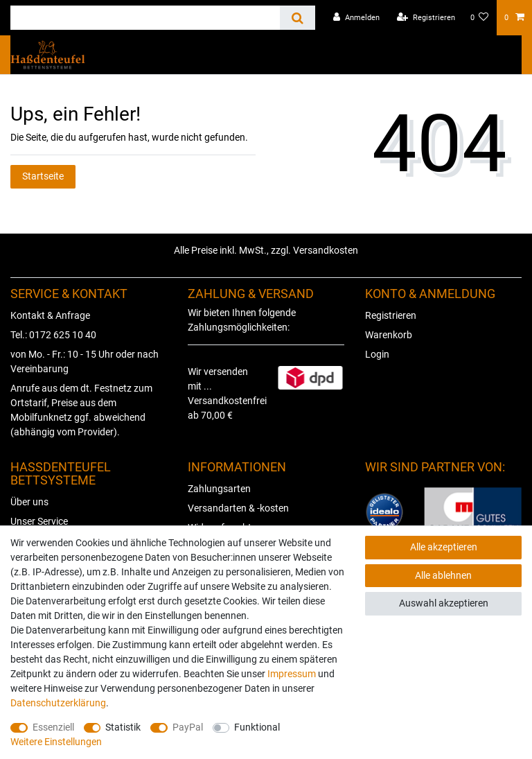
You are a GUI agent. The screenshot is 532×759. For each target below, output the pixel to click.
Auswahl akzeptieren (444, 603)
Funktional (257, 727)
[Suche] (298, 18)
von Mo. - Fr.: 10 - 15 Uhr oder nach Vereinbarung (85, 361)
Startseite (43, 176)
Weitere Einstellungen (56, 742)
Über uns (29, 502)
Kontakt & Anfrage (50, 315)
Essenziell (53, 727)
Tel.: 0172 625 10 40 (53, 335)
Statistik (123, 727)
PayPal (188, 727)
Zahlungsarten (219, 489)
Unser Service (39, 521)
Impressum (292, 674)
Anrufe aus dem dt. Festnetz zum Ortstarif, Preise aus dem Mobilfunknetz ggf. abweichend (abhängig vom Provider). (81, 410)
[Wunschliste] (480, 18)
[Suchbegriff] (145, 18)
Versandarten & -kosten (238, 508)
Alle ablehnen (443, 575)
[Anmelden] (356, 18)
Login (377, 354)
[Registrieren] (426, 18)
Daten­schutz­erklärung (58, 703)
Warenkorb (389, 335)
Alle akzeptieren (444, 547)
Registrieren (391, 315)
